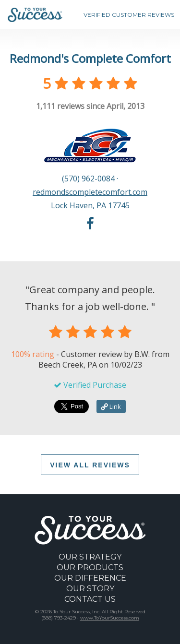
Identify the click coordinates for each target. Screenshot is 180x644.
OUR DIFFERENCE (90, 578)
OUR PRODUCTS (90, 567)
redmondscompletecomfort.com (90, 192)
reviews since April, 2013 (90, 106)
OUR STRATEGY (90, 557)
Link (111, 406)
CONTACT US (90, 599)
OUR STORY (90, 589)
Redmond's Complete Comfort (90, 58)
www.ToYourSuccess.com (110, 618)
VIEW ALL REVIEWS (90, 465)
